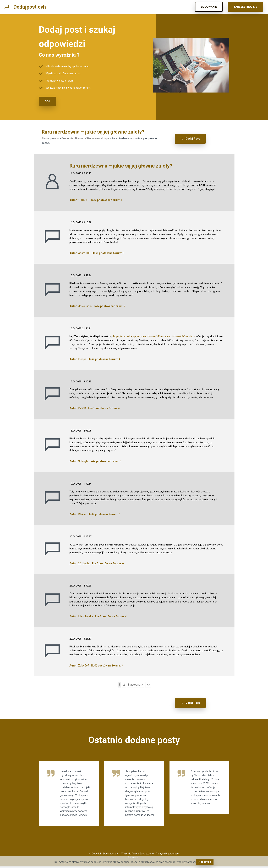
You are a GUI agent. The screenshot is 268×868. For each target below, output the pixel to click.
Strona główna (50, 138)
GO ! (47, 101)
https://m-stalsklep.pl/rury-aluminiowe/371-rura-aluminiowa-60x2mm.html (154, 336)
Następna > (136, 684)
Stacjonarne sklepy (98, 138)
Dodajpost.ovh (30, 7)
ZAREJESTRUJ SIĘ (245, 7)
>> (148, 684)
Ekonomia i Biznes (72, 138)
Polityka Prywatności (168, 855)
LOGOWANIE (209, 7)
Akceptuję (205, 862)
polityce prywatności (184, 862)
